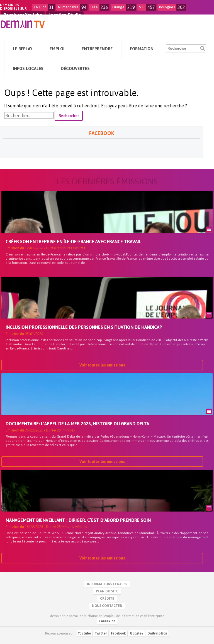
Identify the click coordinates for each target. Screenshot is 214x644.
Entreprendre (97, 49)
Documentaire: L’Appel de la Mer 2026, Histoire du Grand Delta (77, 424)
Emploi (57, 49)
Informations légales (107, 584)
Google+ (137, 633)
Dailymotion (157, 633)
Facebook (118, 633)
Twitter (101, 633)
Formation (142, 49)
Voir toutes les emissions (102, 366)
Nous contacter (107, 606)
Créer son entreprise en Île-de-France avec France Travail (73, 242)
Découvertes (75, 68)
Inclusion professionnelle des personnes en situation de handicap (84, 328)
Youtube (84, 633)
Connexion (107, 621)
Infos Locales (28, 68)
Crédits (107, 599)
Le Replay (23, 49)
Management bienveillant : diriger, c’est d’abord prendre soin (78, 521)
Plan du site (107, 591)
